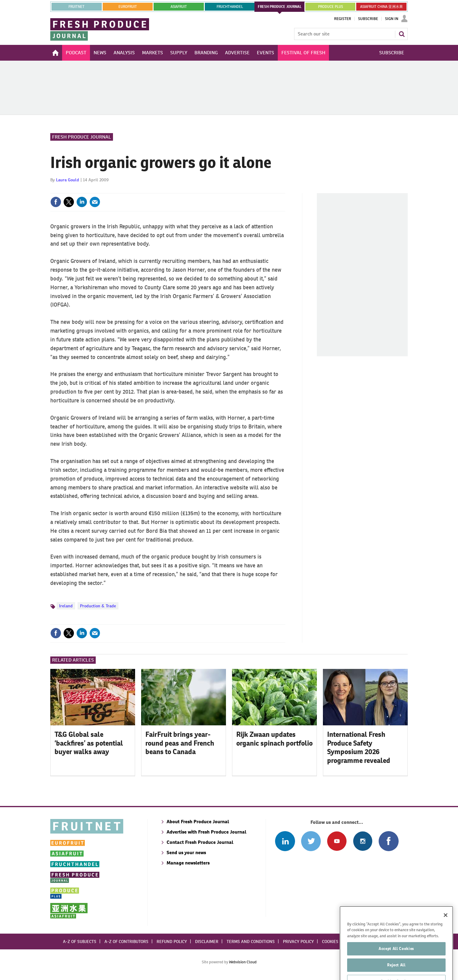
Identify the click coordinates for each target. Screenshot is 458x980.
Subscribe (368, 19)
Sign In (392, 19)
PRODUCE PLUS (330, 7)
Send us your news (186, 852)
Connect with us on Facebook (388, 841)
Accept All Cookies (396, 960)
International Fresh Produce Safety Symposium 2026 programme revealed (359, 747)
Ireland (66, 606)
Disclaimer (207, 941)
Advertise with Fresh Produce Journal (206, 832)
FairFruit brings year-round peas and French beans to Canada (180, 743)
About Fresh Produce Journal (198, 822)
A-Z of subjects (80, 941)
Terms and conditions (251, 941)
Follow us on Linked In (285, 841)
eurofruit (128, 7)
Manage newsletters (188, 863)
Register (343, 19)
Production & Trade (98, 606)
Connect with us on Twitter (311, 841)
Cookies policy (337, 941)
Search (402, 34)
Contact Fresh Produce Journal (200, 842)
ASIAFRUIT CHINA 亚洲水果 (382, 7)
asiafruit (179, 7)
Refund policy (172, 941)
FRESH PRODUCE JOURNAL (280, 7)
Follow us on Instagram (363, 841)
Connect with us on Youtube (337, 841)
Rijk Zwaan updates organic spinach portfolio (274, 739)
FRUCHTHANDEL (230, 7)
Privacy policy (298, 941)
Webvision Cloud (243, 962)
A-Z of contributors (126, 941)
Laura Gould (68, 180)
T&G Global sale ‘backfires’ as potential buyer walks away (89, 743)
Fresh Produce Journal (82, 137)
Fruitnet (76, 7)
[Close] (446, 926)
